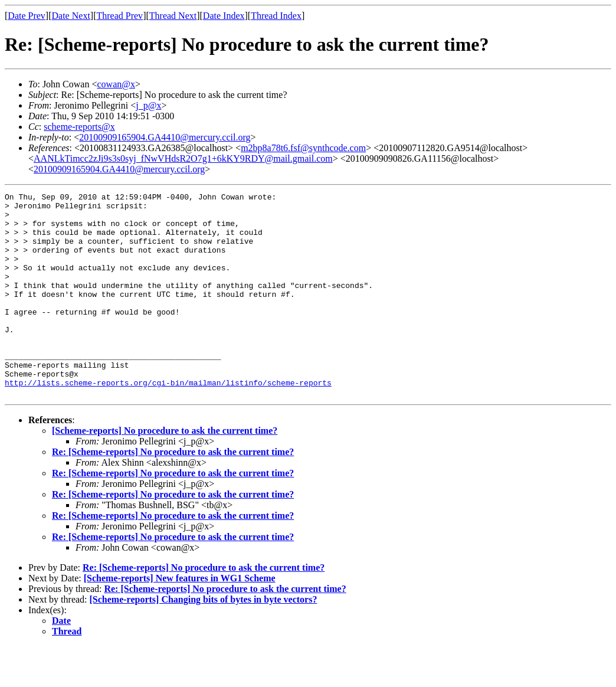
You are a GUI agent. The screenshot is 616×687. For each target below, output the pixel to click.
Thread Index (276, 16)
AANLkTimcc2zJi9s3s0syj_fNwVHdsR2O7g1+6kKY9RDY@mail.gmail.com (183, 158)
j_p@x (148, 105)
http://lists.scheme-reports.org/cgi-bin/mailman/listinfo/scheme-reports (168, 421)
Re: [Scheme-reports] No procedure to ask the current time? (173, 493)
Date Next (71, 16)
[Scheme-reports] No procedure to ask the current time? (165, 471)
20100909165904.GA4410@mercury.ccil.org (165, 137)
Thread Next (173, 16)
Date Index (224, 16)
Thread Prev (119, 16)
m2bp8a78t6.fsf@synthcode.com (303, 148)
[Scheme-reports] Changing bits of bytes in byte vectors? (204, 640)
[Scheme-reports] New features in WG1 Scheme (180, 619)
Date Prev (27, 16)
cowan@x (116, 84)
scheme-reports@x (79, 127)
